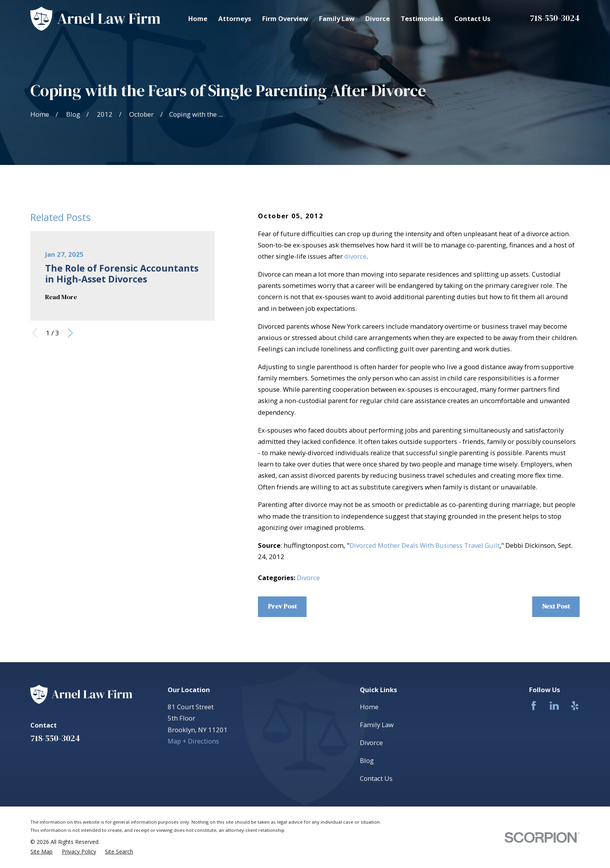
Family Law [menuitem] (337, 18)
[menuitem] (41, 852)
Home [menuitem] (198, 18)
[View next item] (70, 333)
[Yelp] (575, 706)
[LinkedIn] (554, 706)
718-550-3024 (555, 18)
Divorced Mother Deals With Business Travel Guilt (424, 545)
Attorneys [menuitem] (235, 18)
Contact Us (376, 778)
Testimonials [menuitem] (422, 18)
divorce (355, 256)
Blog (367, 760)
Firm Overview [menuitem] (285, 18)
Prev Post (282, 606)
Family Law (377, 725)
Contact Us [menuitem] (472, 18)
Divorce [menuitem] (378, 18)
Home (369, 707)
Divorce (308, 578)
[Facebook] (534, 706)
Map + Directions (193, 741)
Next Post (556, 606)
